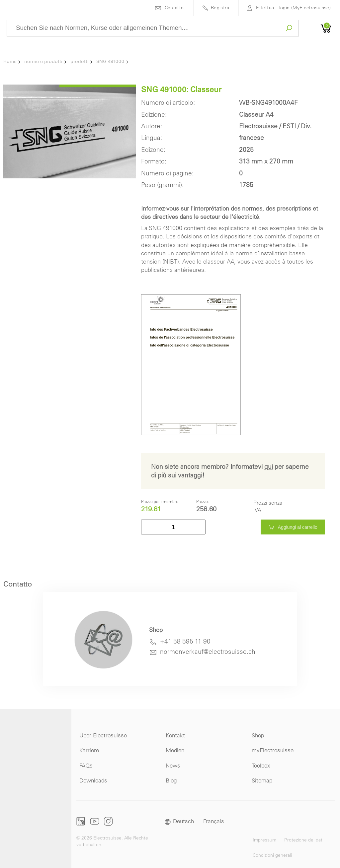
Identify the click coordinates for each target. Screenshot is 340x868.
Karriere (89, 750)
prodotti (80, 61)
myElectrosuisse (273, 750)
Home (10, 61)
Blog (171, 780)
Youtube (95, 821)
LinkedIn (81, 821)
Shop (258, 735)
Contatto (174, 8)
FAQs (86, 765)
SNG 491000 (110, 61)
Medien (175, 750)
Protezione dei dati (304, 840)
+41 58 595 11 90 (185, 641)
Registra (220, 8)
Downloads (93, 780)
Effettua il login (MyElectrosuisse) (293, 8)
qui (269, 466)
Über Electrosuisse (103, 735)
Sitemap (262, 780)
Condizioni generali (272, 855)
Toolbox (261, 765)
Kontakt (175, 735)
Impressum (264, 840)
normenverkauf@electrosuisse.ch (208, 651)
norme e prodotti (43, 61)
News (173, 765)
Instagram (108, 821)
